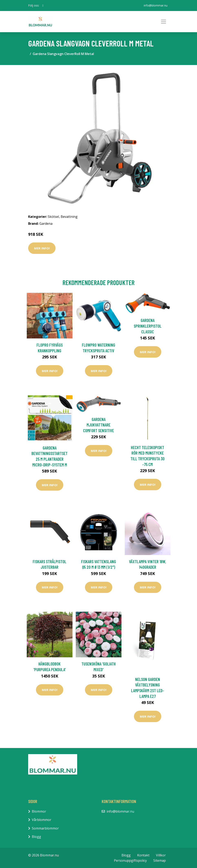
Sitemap (160, 860)
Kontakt (143, 855)
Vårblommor (42, 820)
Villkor (161, 855)
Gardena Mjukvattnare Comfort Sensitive (98, 425)
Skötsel (53, 217)
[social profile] (43, 6)
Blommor (39, 811)
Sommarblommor (45, 828)
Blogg (36, 837)
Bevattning (69, 217)
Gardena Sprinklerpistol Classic (148, 326)
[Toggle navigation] (164, 22)
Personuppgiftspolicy (130, 860)
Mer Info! (42, 248)
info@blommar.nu (156, 5)
